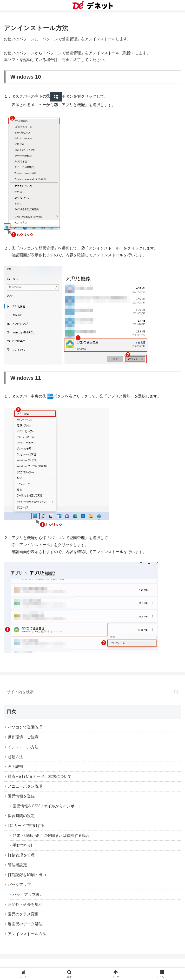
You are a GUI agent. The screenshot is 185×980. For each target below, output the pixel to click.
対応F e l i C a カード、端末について (40, 776)
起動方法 (15, 757)
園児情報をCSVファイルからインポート (47, 806)
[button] (176, 692)
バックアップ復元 (28, 895)
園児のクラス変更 (23, 914)
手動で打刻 (22, 845)
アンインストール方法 (27, 934)
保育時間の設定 (21, 816)
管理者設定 (17, 865)
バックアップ (19, 885)
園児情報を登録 (21, 796)
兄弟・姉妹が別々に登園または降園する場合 (51, 835)
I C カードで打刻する (26, 826)
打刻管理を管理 (21, 855)
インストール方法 (23, 747)
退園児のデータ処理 (25, 924)
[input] (92, 692)
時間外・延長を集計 (25, 904)
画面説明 (15, 767)
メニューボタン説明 (25, 786)
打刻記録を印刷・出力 (27, 875)
